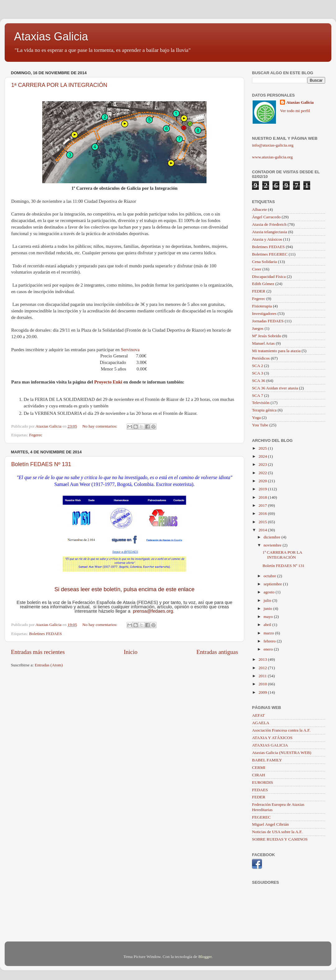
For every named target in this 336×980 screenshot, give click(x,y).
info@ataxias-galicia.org (273, 145)
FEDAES (260, 790)
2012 (263, 668)
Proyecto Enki (108, 382)
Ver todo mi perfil (295, 111)
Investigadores (264, 313)
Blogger (205, 957)
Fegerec (36, 435)
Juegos (258, 328)
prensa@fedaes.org (153, 611)
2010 (263, 684)
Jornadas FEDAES (268, 321)
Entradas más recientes (38, 652)
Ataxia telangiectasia (270, 232)
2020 (263, 481)
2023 (263, 464)
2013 (263, 659)
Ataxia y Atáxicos (267, 239)
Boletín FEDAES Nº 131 (41, 464)
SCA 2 (258, 366)
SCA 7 (258, 395)
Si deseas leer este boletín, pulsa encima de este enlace (124, 589)
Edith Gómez (263, 284)
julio (268, 600)
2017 (263, 505)
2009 (263, 692)
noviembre (273, 545)
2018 (263, 497)
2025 (263, 448)
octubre (270, 576)
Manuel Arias (263, 343)
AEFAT (258, 715)
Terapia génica (264, 410)
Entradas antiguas (217, 652)
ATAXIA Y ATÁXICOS (272, 738)
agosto (270, 592)
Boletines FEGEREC (270, 254)
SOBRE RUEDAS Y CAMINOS (280, 839)
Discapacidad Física (269, 277)
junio (268, 608)
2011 (263, 676)
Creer (257, 269)
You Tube (260, 425)
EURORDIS (263, 782)
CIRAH (259, 775)
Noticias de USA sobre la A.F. (277, 832)
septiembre (273, 584)
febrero (270, 641)
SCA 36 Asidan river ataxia (275, 388)
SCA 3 (258, 373)
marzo (269, 633)
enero (269, 649)
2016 (263, 513)
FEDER (259, 291)
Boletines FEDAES (45, 634)
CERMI (259, 767)
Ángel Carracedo (266, 217)
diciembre (272, 537)
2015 (263, 522)
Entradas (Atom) (49, 665)
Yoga (256, 417)
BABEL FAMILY (267, 760)
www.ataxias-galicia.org (272, 157)
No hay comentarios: (100, 426)
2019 (263, 489)
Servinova (130, 350)
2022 (263, 473)
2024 (263, 456)
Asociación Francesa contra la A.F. (281, 730)
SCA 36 (259, 381)
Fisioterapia (262, 306)
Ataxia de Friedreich (269, 224)
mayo (269, 617)
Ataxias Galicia (51, 36)
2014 (263, 530)
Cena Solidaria (264, 262)
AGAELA (261, 723)
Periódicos (261, 358)
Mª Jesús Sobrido (267, 336)
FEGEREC (261, 817)
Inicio (131, 652)
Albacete (259, 209)
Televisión (261, 403)
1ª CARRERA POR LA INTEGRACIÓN (59, 85)
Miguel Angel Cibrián (271, 824)
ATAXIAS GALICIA (270, 745)
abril (268, 625)
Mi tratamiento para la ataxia (276, 351)
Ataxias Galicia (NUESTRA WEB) (282, 753)
